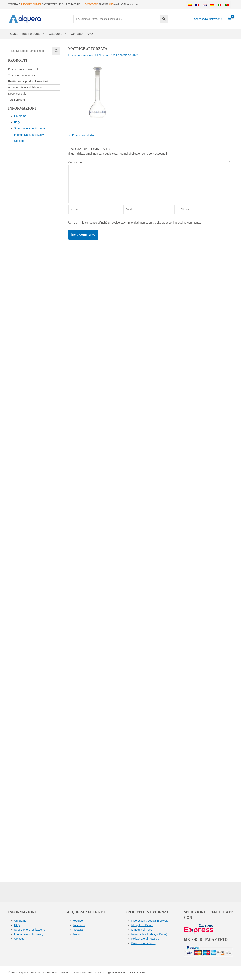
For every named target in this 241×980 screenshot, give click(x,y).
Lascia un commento (81, 55)
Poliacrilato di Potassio (145, 938)
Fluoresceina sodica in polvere (150, 921)
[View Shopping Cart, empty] (229, 19)
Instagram (79, 930)
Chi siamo (20, 116)
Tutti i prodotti (33, 34)
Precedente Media (82, 135)
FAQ (90, 34)
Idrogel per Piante (142, 925)
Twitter (77, 934)
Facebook (79, 925)
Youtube (78, 921)
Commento (149, 162)
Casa (14, 34)
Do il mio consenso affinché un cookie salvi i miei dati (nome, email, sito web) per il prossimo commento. (137, 224)
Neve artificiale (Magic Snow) (149, 934)
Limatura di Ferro (142, 930)
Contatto (77, 34)
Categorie (58, 34)
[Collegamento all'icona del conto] (208, 19)
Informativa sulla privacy (29, 135)
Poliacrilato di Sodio (144, 943)
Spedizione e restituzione (30, 128)
